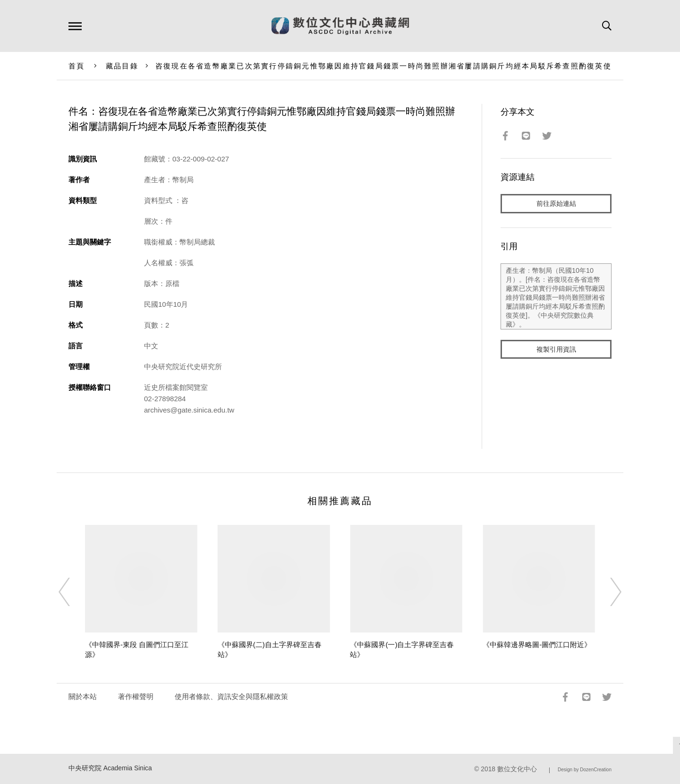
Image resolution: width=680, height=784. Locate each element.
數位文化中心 (517, 769)
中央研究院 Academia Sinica (110, 768)
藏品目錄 (122, 66)
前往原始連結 (556, 204)
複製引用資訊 (556, 350)
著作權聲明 (136, 696)
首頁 (77, 66)
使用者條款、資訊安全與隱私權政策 (231, 696)
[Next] (607, 592)
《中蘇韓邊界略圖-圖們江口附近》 (537, 645)
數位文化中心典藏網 (340, 26)
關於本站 (83, 696)
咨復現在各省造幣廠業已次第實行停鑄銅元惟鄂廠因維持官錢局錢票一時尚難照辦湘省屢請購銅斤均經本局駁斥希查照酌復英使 (383, 66)
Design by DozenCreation (585, 770)
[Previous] (73, 592)
